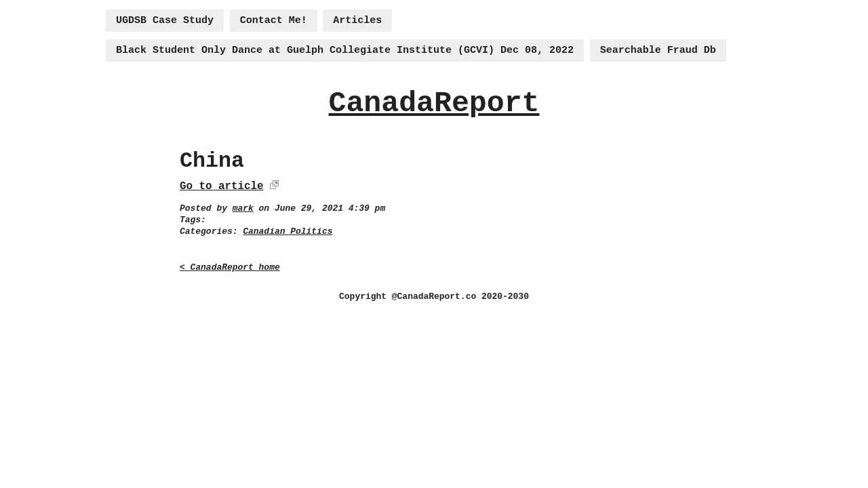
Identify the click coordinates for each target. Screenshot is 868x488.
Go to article (221, 186)
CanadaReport (434, 103)
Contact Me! (274, 21)
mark (243, 208)
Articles (357, 21)
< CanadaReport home (230, 267)
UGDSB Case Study (165, 21)
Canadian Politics (288, 231)
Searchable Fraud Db (658, 50)
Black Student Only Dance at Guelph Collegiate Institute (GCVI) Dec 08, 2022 (345, 50)
